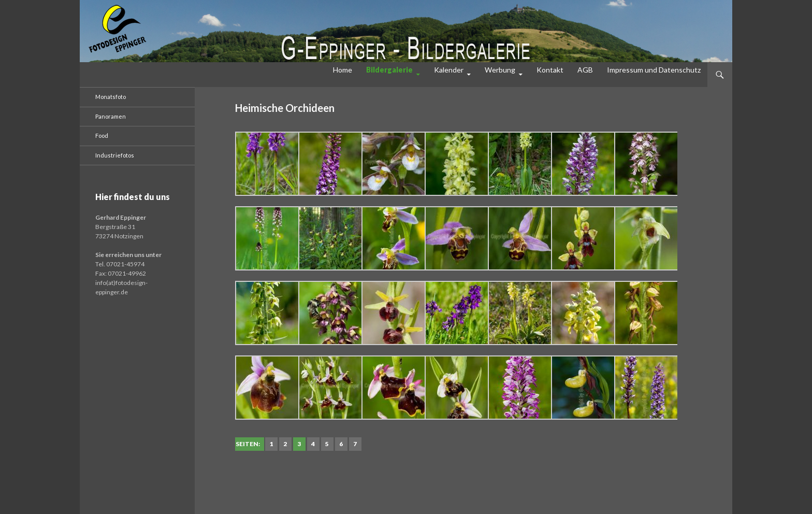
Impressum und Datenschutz (654, 70)
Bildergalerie (389, 70)
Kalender (449, 70)
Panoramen (111, 116)
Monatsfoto (111, 97)
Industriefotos (115, 155)
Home (343, 70)
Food (102, 135)
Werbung (500, 70)
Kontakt (550, 70)
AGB (585, 70)
